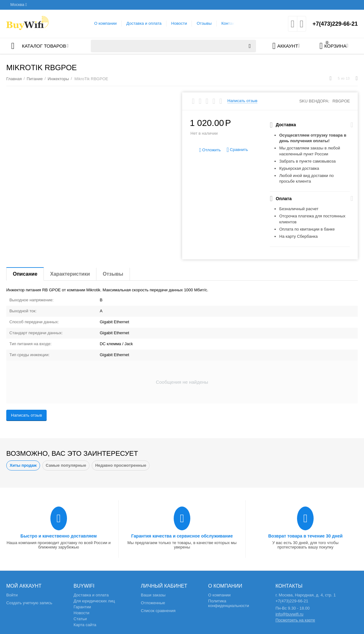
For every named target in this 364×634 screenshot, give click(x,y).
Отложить (210, 150)
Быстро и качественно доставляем (59, 536)
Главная (14, 79)
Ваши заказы (153, 595)
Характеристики (70, 274)
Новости (179, 23)
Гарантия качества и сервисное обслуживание (182, 536)
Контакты (230, 23)
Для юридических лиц (94, 601)
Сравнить (237, 150)
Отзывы (204, 23)
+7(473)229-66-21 (335, 24)
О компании (105, 23)
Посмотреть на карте (295, 620)
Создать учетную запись (29, 603)
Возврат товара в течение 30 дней (305, 536)
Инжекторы (58, 79)
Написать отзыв (243, 101)
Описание (25, 274)
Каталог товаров (44, 46)
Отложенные (153, 603)
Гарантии (82, 607)
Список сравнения (158, 611)
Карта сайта (85, 625)
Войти (12, 595)
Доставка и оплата (144, 23)
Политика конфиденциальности (229, 603)
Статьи (80, 619)
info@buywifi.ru (289, 614)
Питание (35, 79)
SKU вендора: (314, 101)
